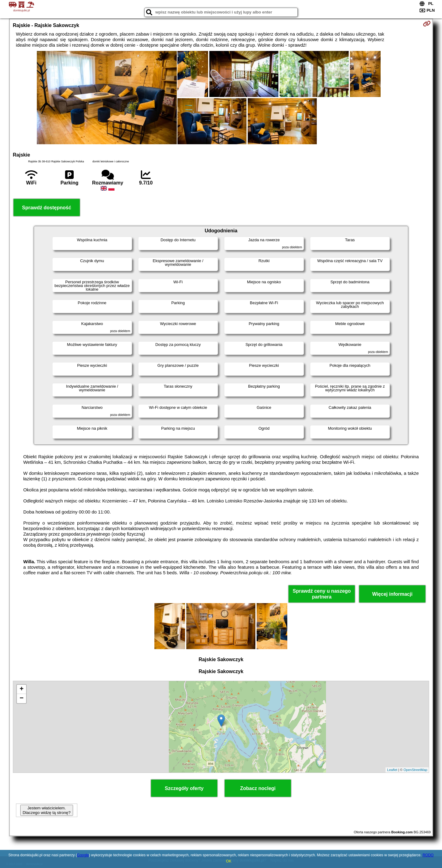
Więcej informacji (392, 594)
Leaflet (392, 770)
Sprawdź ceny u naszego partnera (322, 594)
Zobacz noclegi (258, 788)
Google (83, 855)
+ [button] (22, 689)
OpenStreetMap (416, 770)
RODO (428, 855)
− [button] (22, 699)
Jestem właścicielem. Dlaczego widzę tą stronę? (47, 810)
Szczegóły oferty (184, 788)
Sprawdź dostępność (47, 208)
